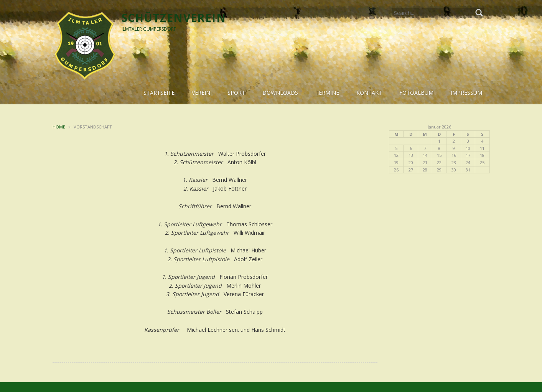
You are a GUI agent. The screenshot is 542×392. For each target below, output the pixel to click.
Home (59, 127)
